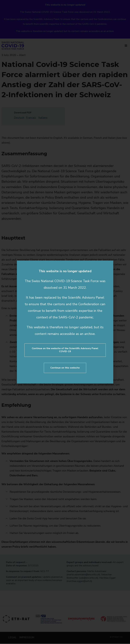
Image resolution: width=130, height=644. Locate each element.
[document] (65, 322)
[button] (109, 265)
